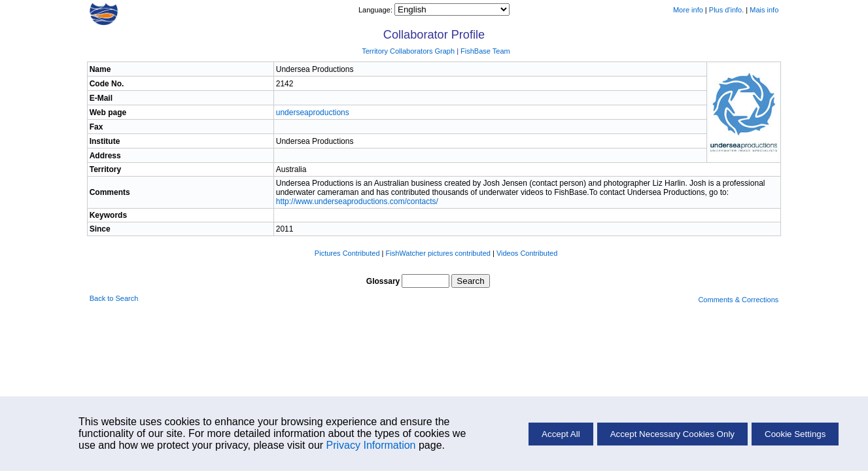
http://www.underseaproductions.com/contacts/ (357, 201)
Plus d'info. (726, 10)
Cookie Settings (795, 434)
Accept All (561, 434)
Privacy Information (371, 445)
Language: (376, 10)
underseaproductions (313, 113)
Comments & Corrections (738, 300)
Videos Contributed (527, 253)
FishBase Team (485, 51)
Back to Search (114, 298)
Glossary (383, 281)
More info (688, 10)
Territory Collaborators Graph (408, 51)
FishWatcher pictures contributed (438, 253)
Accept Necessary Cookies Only (672, 434)
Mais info (764, 10)
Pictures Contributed (347, 253)
